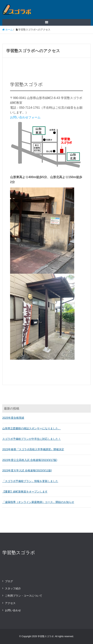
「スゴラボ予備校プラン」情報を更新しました (30, 481)
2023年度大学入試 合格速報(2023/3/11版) (27, 470)
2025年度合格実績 (13, 418)
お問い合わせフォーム (25, 117)
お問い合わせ (13, 610)
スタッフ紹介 (13, 588)
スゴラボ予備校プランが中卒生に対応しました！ (32, 439)
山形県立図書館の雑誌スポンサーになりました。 (32, 428)
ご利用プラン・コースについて (24, 596)
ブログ (9, 581)
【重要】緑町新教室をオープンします (25, 492)
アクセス (10, 603)
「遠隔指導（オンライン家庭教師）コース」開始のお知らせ (38, 502)
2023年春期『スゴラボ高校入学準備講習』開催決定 (33, 449)
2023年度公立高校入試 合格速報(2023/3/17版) (30, 460)
